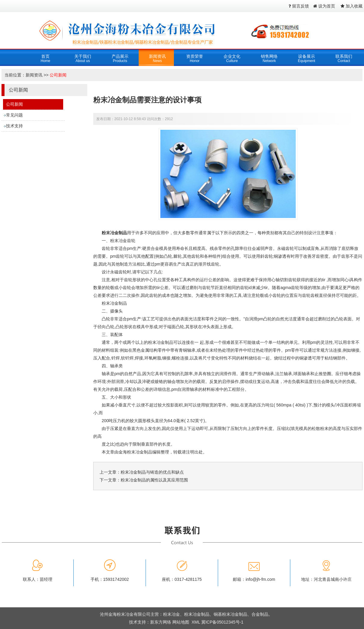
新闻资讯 (34, 75)
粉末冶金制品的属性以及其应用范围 (154, 480)
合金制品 (260, 614)
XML (196, 622)
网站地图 (181, 622)
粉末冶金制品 (114, 233)
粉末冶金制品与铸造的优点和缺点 (152, 472)
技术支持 (14, 126)
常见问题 (14, 115)
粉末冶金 (171, 614)
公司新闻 (58, 75)
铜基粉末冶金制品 (230, 614)
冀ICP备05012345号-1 (222, 622)
